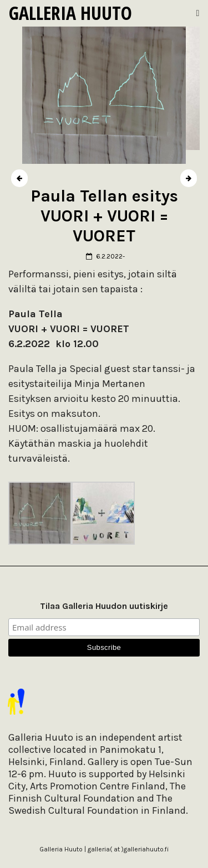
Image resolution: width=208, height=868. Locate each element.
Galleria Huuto (70, 13)
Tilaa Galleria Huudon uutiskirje (104, 606)
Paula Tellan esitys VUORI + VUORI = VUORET (104, 216)
